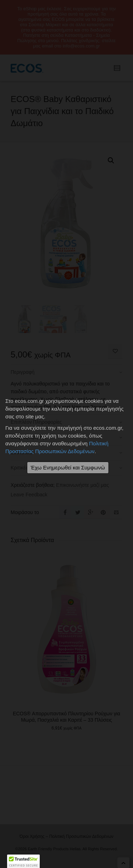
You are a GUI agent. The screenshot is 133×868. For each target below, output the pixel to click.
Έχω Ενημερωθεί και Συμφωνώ (68, 467)
